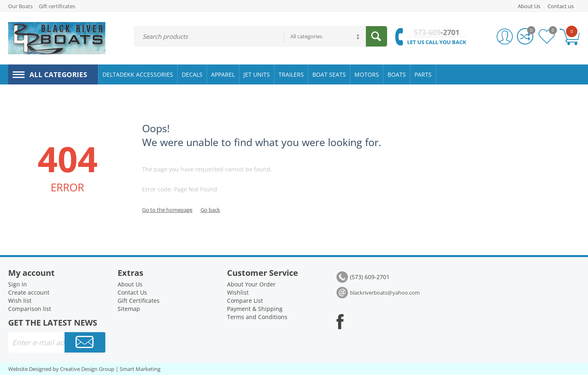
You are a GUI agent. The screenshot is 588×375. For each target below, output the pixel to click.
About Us (529, 6)
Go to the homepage (167, 210)
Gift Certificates (139, 301)
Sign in (18, 284)
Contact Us (132, 292)
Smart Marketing (140, 369)
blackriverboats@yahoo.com (385, 293)
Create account (29, 292)
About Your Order (251, 284)
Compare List (245, 301)
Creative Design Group (87, 369)
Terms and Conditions (257, 317)
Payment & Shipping (255, 309)
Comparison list (30, 309)
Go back (210, 210)
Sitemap (129, 309)
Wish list (20, 301)
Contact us (561, 6)
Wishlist (238, 292)
